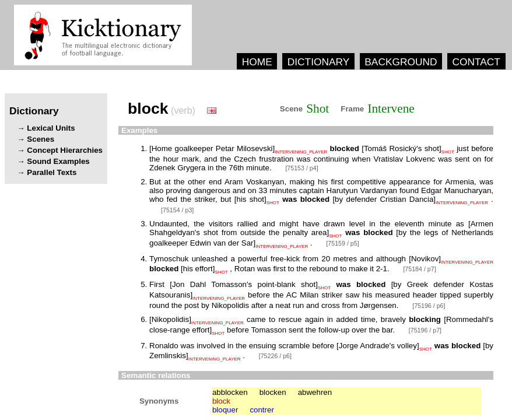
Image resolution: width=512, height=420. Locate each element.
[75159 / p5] (342, 243)
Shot (318, 108)
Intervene (391, 108)
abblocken (230, 392)
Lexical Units (51, 128)
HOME (257, 62)
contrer (262, 410)
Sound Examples (58, 161)
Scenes (41, 139)
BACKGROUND (401, 62)
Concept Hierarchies (65, 150)
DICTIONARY (319, 62)
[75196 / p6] (429, 306)
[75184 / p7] (419, 269)
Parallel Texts (52, 172)
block (221, 401)
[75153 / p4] (301, 168)
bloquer (225, 410)
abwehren (315, 392)
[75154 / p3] (177, 210)
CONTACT (476, 62)
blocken (273, 392)
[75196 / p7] (425, 330)
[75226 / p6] (275, 356)
